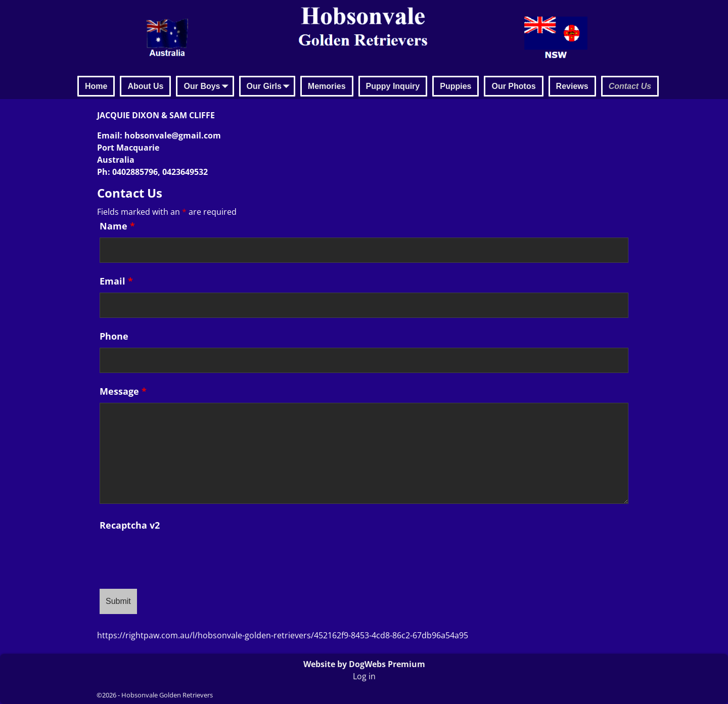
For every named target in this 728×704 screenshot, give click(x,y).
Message (123, 391)
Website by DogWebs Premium (364, 664)
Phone (114, 336)
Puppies (456, 86)
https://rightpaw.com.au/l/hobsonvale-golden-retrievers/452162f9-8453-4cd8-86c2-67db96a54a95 (283, 635)
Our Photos (513, 86)
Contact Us (630, 86)
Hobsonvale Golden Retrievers (167, 695)
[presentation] (176, 556)
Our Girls (270, 87)
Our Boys (208, 87)
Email (116, 281)
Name (117, 226)
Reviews (572, 86)
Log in (364, 676)
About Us (145, 86)
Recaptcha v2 (130, 525)
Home (96, 86)
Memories (327, 86)
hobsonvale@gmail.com (173, 135)
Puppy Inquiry (393, 86)
